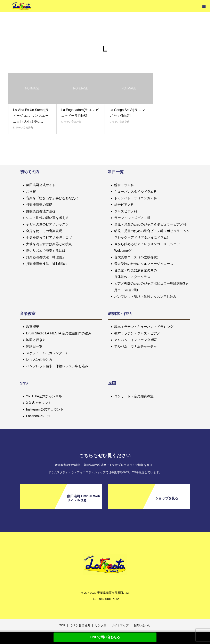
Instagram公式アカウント (45, 409)
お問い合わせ (142, 625)
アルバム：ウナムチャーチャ (136, 346)
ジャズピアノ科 (126, 211)
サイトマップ (120, 625)
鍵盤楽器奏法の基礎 (41, 211)
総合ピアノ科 (124, 205)
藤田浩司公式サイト (41, 185)
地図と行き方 (36, 340)
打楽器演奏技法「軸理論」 (46, 257)
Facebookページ (38, 416)
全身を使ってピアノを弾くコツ (49, 237)
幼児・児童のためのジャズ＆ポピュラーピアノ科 (150, 224)
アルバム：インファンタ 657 (135, 340)
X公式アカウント (39, 403)
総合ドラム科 (124, 185)
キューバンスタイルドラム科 (136, 192)
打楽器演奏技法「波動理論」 (47, 264)
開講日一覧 (34, 346)
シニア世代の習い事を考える (47, 218)
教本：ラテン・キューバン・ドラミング (144, 327)
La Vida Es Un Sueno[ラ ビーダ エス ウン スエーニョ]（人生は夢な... (31, 116)
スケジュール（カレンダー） (47, 353)
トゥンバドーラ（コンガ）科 (136, 198)
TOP (62, 625)
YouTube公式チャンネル (44, 396)
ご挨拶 (31, 192)
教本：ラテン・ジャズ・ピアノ (137, 333)
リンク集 (101, 625)
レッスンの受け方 (39, 360)
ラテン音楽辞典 (24, 128)
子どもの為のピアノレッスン (47, 224)
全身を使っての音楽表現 (44, 231)
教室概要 (33, 327)
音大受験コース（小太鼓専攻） (137, 257)
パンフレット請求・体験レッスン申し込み (145, 297)
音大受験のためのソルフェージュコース (144, 264)
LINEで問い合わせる (105, 637)
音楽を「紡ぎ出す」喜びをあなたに (52, 198)
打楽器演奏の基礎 (39, 205)
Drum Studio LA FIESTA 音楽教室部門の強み (59, 333)
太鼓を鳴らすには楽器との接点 (49, 244)
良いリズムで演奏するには (46, 251)
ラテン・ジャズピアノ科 (132, 218)
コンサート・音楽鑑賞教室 (134, 396)
